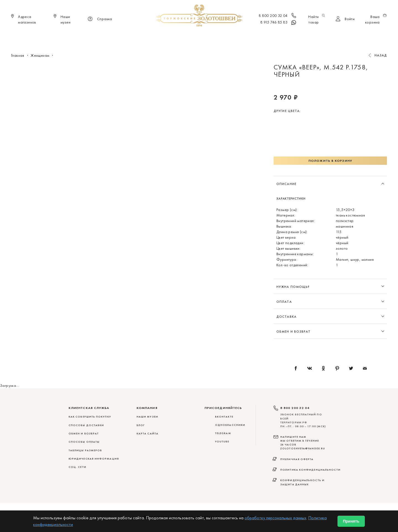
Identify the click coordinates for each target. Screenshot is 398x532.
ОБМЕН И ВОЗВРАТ (84, 433)
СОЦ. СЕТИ (77, 467)
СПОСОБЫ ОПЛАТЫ (84, 442)
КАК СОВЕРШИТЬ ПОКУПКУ (90, 417)
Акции (283, 36)
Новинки (121, 36)
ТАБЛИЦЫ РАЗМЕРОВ (85, 450)
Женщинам (191, 36)
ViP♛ (266, 36)
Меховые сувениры (155, 36)
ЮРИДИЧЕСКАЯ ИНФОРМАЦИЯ (94, 459)
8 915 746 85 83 (279, 23)
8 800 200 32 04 (278, 16)
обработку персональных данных (275, 518)
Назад (381, 55)
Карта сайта (147, 433)
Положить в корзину (330, 161)
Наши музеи (147, 417)
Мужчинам (219, 36)
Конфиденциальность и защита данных (302, 482)
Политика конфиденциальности (310, 470)
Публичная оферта (297, 459)
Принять (351, 521)
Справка (99, 19)
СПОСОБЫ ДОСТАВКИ (86, 425)
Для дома (246, 36)
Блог (141, 425)
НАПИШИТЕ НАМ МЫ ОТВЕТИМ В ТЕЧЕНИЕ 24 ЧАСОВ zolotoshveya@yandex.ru (303, 443)
